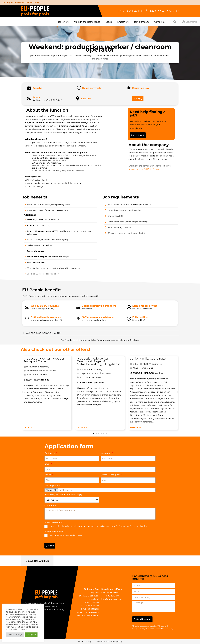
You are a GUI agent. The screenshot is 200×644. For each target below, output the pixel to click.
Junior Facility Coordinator (148, 359)
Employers (123, 22)
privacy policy (72, 526)
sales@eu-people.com (88, 616)
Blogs (109, 22)
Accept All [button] (31, 635)
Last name (106, 453)
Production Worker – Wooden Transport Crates (44, 360)
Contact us (160, 22)
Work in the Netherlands (87, 22)
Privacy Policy (145, 629)
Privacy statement (54, 522)
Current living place (111, 475)
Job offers (63, 22)
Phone (48, 475)
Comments (50, 505)
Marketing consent (54, 531)
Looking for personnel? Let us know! (20, 2)
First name (50, 453)
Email (47, 464)
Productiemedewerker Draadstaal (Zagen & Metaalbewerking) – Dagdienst (98, 361)
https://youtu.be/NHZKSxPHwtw (144, 169)
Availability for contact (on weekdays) (63, 494)
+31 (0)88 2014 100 (90, 606)
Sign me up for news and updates (66, 535)
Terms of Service (161, 629)
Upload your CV (52, 486)
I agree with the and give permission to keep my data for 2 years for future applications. (99, 526)
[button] (23, 392)
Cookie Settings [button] (15, 635)
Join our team (141, 22)
